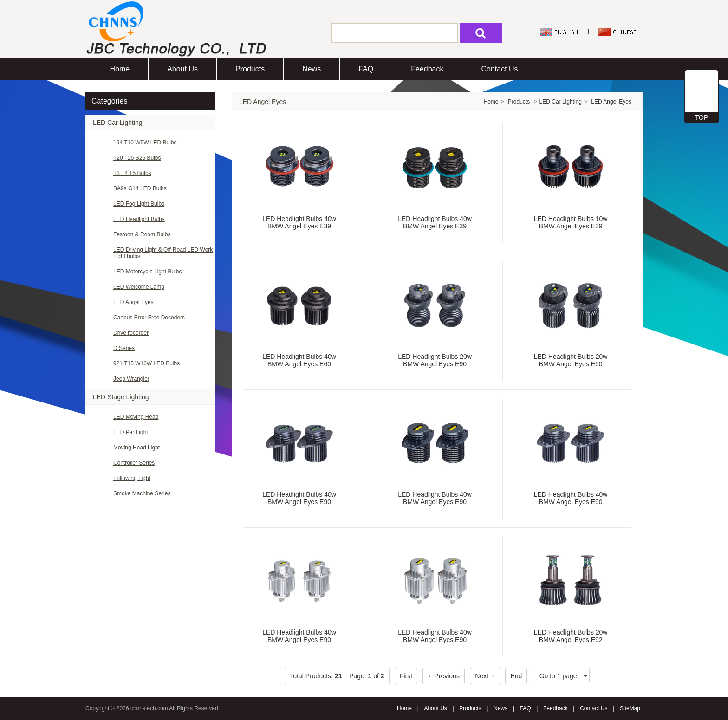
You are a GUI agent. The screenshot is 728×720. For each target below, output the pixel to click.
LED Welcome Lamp (139, 287)
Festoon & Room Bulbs (142, 234)
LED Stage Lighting (121, 397)
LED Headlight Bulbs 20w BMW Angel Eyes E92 (571, 636)
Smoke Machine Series (142, 493)
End (516, 676)
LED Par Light (131, 432)
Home (120, 69)
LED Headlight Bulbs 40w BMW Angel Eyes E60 (299, 360)
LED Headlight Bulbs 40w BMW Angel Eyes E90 (299, 498)
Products (250, 69)
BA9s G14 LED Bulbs (140, 188)
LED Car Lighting (118, 123)
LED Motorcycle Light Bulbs (147, 272)
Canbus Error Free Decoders (149, 318)
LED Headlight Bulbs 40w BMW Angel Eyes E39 (299, 222)
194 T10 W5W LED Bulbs (145, 143)
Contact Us (499, 69)
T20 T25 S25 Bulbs (137, 158)
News (312, 69)
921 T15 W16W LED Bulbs (146, 363)
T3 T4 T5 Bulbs (132, 173)
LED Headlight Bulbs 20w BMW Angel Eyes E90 (435, 360)
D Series (124, 348)
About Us (182, 69)
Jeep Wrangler (131, 379)
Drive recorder (131, 333)
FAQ (366, 69)
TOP (702, 117)
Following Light (132, 478)
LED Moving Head (136, 417)
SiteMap (630, 708)
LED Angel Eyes (133, 302)
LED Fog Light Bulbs (139, 204)
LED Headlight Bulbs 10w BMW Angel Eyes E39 (571, 222)
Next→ (485, 676)
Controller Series (134, 463)
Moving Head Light (136, 448)
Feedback (427, 69)
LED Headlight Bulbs (139, 219)
